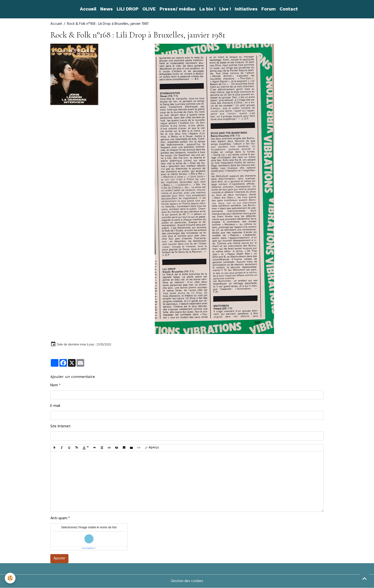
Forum (269, 9)
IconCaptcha (88, 548)
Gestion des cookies (187, 581)
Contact (289, 9)
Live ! (225, 9)
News (106, 9)
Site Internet (60, 427)
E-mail (55, 406)
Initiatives (246, 9)
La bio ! (207, 9)
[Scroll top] (364, 578)
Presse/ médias (178, 9)
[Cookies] (10, 578)
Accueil (88, 9)
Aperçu (152, 448)
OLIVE (149, 9)
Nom (54, 386)
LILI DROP (128, 9)
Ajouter (59, 559)
